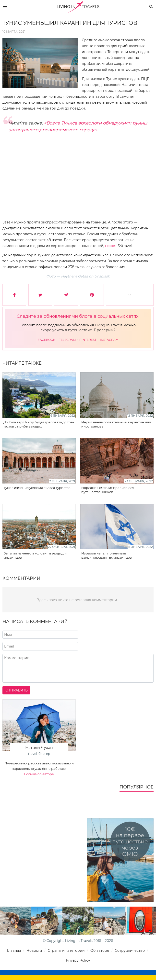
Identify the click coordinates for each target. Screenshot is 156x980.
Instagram (109, 340)
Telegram (68, 340)
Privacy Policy (78, 960)
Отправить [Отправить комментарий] (17, 690)
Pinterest (88, 340)
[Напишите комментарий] (78, 668)
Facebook (47, 340)
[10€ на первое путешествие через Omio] (120, 860)
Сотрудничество (130, 951)
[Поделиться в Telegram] (66, 295)
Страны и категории (66, 951)
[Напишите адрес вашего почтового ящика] (40, 646)
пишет (111, 246)
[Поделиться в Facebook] (14, 295)
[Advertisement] (78, 180)
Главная (14, 951)
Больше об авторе (39, 774)
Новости (34, 951)
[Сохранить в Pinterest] (92, 295)
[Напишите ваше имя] (40, 635)
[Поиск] (151, 7)
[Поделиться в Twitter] (40, 295)
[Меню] (5, 7)
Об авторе (100, 951)
